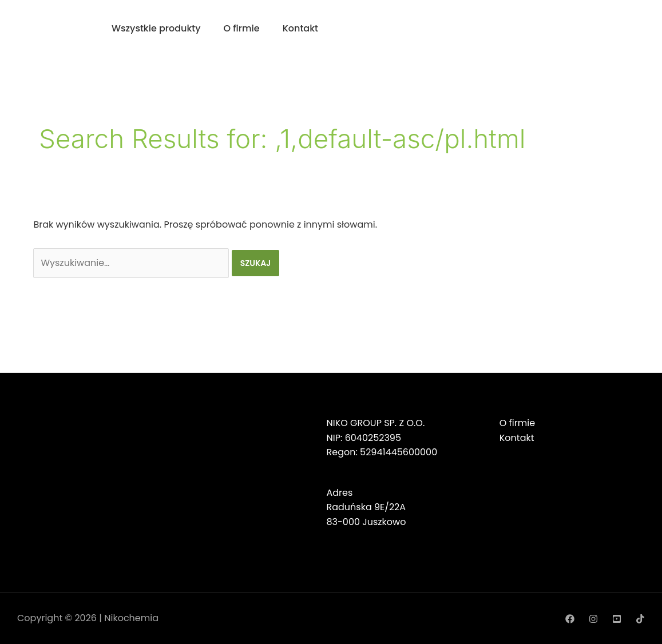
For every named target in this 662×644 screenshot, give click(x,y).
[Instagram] (593, 619)
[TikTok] (640, 619)
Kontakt (300, 28)
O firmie (242, 28)
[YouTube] (617, 619)
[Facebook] (570, 619)
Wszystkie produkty (156, 28)
